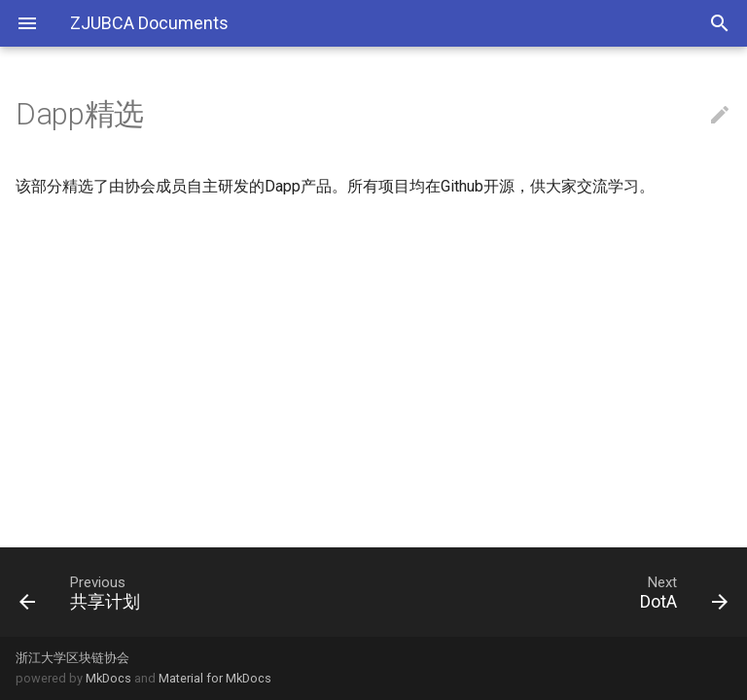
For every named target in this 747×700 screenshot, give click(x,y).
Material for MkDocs (215, 678)
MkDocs (108, 678)
